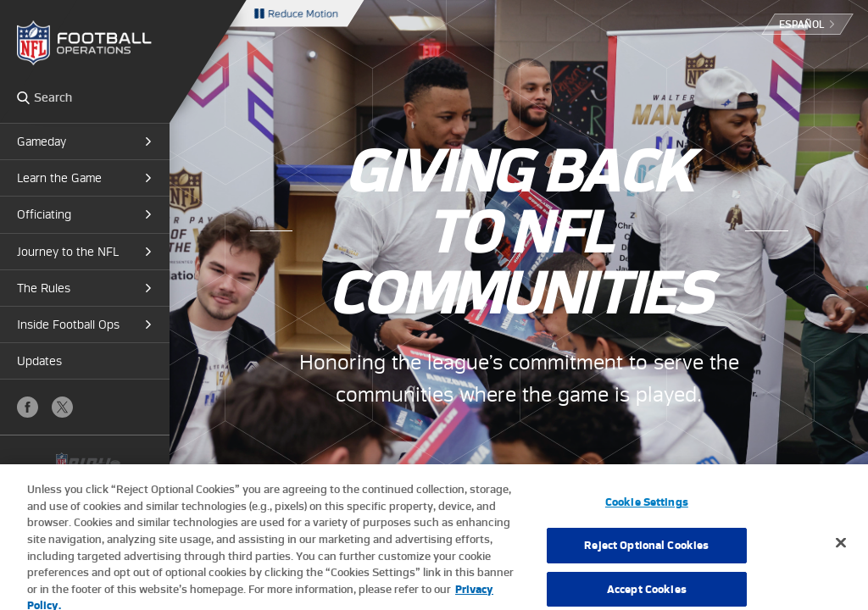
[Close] (841, 552)
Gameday (42, 141)
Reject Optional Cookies (646, 554)
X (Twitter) (62, 407)
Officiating (44, 214)
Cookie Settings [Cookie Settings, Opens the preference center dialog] (647, 510)
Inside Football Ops (68, 324)
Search (23, 97)
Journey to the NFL (68, 252)
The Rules (44, 288)
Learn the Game (59, 178)
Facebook (28, 407)
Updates (39, 361)
